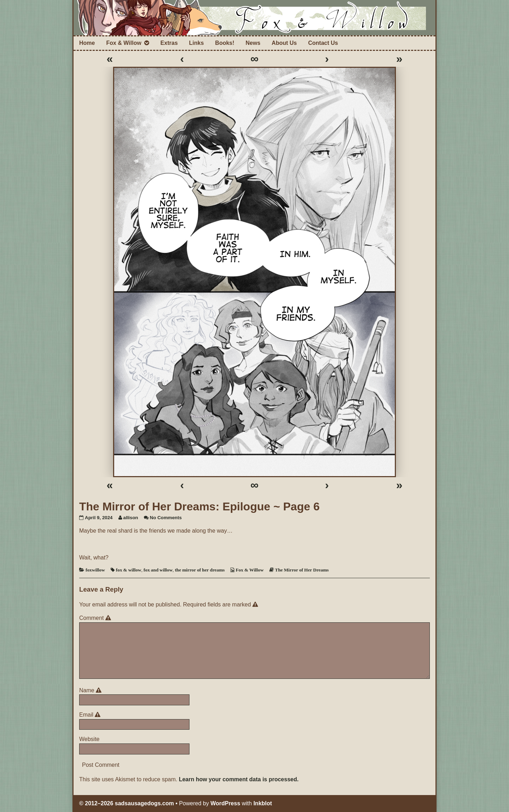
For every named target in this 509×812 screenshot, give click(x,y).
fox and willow (158, 570)
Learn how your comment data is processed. (239, 779)
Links (197, 43)
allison (131, 518)
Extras (169, 43)
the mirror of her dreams (200, 570)
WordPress (225, 803)
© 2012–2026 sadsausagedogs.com (127, 803)
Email (91, 715)
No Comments (166, 518)
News (253, 43)
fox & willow (129, 570)
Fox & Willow (124, 43)
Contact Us (323, 43)
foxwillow (95, 570)
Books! (225, 43)
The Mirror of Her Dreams (302, 570)
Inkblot (263, 803)
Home (87, 43)
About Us (284, 43)
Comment (96, 618)
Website (89, 739)
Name (91, 690)
